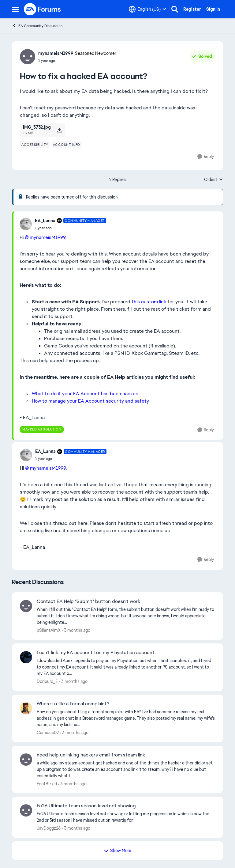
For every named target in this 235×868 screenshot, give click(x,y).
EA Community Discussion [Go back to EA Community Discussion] (37, 26)
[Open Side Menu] (16, 9)
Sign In (213, 9)
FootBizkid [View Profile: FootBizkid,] (47, 783)
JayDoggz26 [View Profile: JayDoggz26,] (49, 828)
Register (192, 9)
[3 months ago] (76, 630)
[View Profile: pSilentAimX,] (26, 606)
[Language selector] (147, 9)
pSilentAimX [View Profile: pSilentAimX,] (49, 630)
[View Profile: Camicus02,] (26, 708)
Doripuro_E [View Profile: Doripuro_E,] (47, 681)
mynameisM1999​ (48, 237)
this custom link (149, 302)
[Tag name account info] (67, 145)
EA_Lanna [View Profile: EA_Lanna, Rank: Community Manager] (45, 221)
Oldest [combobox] (214, 180)
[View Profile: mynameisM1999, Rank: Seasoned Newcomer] (28, 57)
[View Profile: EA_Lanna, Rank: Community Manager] (26, 224)
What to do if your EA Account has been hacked (85, 394)
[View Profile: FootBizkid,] (26, 760)
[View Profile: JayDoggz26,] (26, 810)
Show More (117, 851)
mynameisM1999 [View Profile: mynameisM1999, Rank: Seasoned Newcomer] (56, 53)
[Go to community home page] (43, 9)
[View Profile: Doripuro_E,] (26, 657)
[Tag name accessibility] (35, 145)
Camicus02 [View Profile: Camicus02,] (48, 733)
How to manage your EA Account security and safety (90, 401)
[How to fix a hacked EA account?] (71, 228)
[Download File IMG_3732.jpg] (60, 130)
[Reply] (206, 157)
